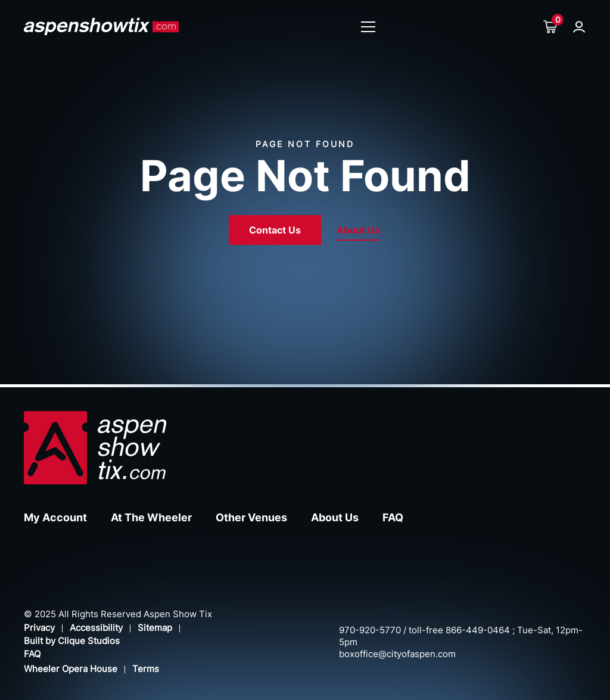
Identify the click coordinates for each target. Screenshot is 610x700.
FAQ (393, 517)
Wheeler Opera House (71, 669)
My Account (55, 517)
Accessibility (96, 628)
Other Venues (251, 517)
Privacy (39, 628)
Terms (146, 669)
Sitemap (155, 628)
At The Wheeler (151, 517)
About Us (358, 230)
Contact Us (275, 230)
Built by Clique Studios (72, 641)
